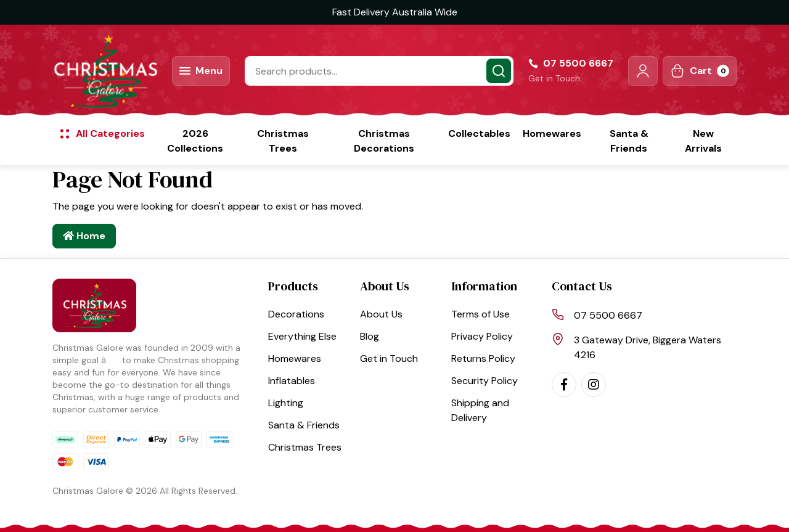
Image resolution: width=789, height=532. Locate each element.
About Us (381, 314)
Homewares (552, 133)
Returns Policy (483, 358)
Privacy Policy (482, 336)
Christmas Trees (283, 141)
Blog (370, 336)
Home (84, 236)
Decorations (296, 314)
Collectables (479, 133)
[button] (643, 71)
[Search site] (499, 71)
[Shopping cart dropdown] (700, 71)
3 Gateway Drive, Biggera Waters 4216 (648, 347)
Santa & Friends (629, 141)
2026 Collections (195, 141)
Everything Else (302, 336)
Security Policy (484, 381)
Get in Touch (554, 78)
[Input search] (379, 71)
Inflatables (292, 381)
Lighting (286, 403)
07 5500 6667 (608, 315)
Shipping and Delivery (480, 410)
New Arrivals (703, 141)
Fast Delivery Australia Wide (395, 12)
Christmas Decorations (384, 141)
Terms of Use (480, 314)
